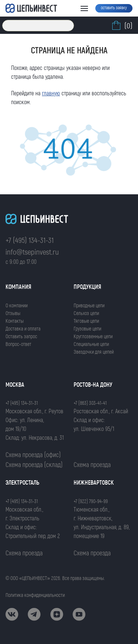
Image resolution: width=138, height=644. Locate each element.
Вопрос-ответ (18, 344)
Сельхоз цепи (86, 313)
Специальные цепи (91, 344)
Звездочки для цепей (94, 352)
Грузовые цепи (87, 328)
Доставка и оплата (23, 328)
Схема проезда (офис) (33, 454)
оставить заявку (114, 7)
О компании (17, 305)
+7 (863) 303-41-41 (90, 403)
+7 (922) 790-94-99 (91, 501)
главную (51, 93)
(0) (121, 25)
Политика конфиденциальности (35, 595)
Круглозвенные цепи (93, 336)
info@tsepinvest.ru (32, 252)
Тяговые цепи (86, 321)
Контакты (15, 321)
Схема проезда (92, 464)
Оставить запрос (21, 336)
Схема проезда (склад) (34, 464)
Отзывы (13, 313)
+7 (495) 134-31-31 (30, 240)
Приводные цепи (89, 305)
